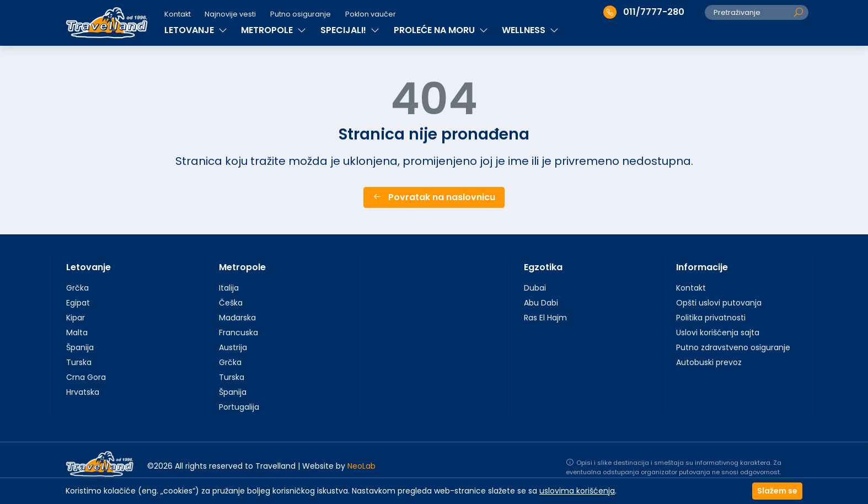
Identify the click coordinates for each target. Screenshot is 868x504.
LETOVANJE (196, 30)
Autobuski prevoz (709, 362)
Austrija (233, 347)
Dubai (535, 288)
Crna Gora (86, 377)
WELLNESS (530, 30)
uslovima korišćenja (577, 491)
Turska (79, 362)
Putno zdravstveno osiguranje (733, 347)
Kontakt (178, 14)
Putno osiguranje (301, 14)
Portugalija (239, 407)
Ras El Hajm (545, 318)
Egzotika (543, 267)
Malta (77, 333)
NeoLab (361, 466)
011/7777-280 (644, 12)
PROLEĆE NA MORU (441, 30)
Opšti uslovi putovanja (719, 303)
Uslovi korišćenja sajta (718, 333)
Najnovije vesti (230, 14)
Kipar (76, 318)
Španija (80, 347)
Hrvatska (83, 392)
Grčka (77, 288)
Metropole (242, 267)
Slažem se (777, 491)
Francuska (239, 333)
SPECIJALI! (350, 30)
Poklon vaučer (371, 14)
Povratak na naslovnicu (434, 197)
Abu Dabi (541, 303)
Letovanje (89, 267)
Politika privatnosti (711, 318)
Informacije (702, 267)
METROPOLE (274, 30)
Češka (231, 303)
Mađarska (237, 318)
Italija (229, 288)
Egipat (78, 303)
